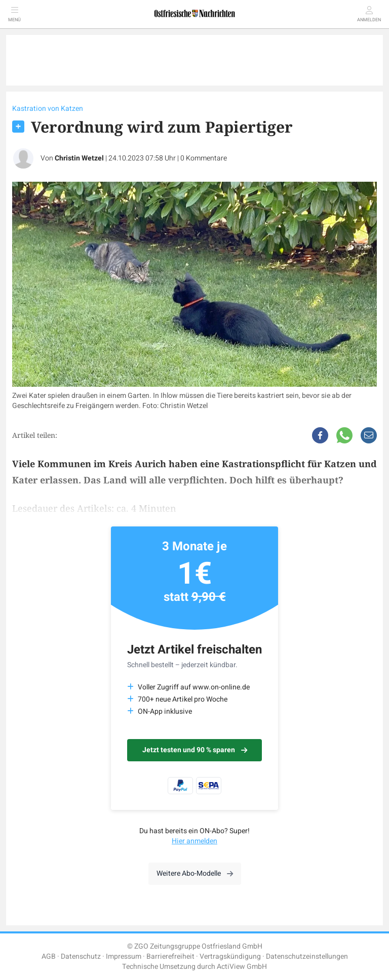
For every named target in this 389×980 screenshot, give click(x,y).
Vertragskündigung (230, 956)
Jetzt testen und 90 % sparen (195, 750)
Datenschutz (81, 956)
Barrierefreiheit (170, 956)
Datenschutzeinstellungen (307, 956)
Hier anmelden (194, 841)
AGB (49, 956)
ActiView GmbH (242, 967)
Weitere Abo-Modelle (195, 873)
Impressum (124, 956)
